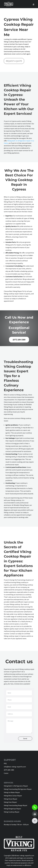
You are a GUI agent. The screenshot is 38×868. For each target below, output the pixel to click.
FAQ (5, 763)
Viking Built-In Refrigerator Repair (16, 786)
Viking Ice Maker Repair (12, 792)
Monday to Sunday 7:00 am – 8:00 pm (16, 824)
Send (25, 738)
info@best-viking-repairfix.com (15, 767)
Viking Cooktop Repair (12, 812)
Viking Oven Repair (10, 802)
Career (6, 773)
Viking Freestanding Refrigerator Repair (18, 789)
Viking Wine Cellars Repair (13, 796)
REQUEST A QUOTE (14, 61)
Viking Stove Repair (11, 799)
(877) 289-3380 (19, 340)
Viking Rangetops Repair (12, 809)
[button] (35, 821)
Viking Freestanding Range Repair (16, 805)
